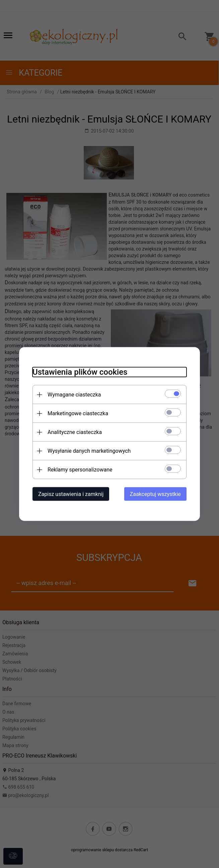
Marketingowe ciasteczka (78, 413)
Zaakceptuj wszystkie (155, 494)
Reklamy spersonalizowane (80, 470)
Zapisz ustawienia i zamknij (71, 494)
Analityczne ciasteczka (75, 432)
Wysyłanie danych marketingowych (89, 451)
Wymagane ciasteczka (74, 395)
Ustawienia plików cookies (80, 372)
